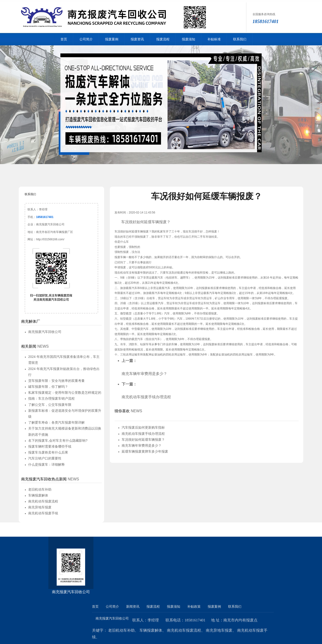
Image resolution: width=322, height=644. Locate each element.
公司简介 (86, 39)
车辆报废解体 (38, 495)
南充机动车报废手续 (43, 513)
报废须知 (189, 39)
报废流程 (163, 39)
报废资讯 (137, 39)
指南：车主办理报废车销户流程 (51, 398)
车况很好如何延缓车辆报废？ (143, 440)
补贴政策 (194, 606)
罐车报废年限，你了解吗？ (48, 387)
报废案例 (112, 39)
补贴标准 (214, 39)
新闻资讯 (133, 606)
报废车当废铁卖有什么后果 (48, 452)
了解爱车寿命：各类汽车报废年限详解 (56, 422)
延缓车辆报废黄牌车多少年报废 (145, 451)
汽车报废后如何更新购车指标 (143, 427)
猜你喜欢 (122, 411)
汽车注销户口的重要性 (45, 458)
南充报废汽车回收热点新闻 (44, 479)
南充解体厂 (31, 321)
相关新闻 (29, 346)
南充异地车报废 (40, 507)
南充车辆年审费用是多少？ (144, 374)
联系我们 (240, 39)
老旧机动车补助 (40, 489)
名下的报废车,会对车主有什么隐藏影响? (58, 440)
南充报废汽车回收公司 (45, 332)
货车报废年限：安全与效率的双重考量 (56, 381)
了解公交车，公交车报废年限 (50, 405)
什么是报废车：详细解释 (46, 464)
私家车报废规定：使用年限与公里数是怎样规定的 (65, 393)
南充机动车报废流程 (43, 501)
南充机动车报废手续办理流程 (146, 397)
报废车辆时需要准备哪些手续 (50, 446)
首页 (64, 39)
